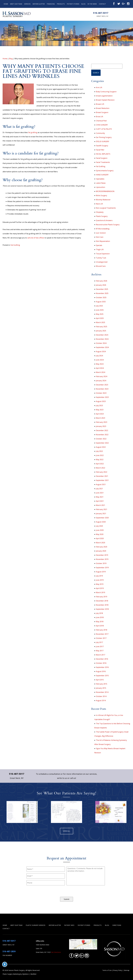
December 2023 (102, 385)
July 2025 (99, 306)
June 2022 (100, 455)
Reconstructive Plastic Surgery (108, 225)
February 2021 (102, 509)
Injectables (100, 179)
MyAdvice (25, 974)
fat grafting (33, 132)
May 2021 (100, 497)
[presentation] (42, 891)
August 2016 (101, 671)
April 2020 (100, 538)
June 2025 (100, 310)
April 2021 (100, 501)
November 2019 (102, 559)
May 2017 (100, 651)
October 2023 (101, 393)
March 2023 (100, 418)
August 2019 (101, 572)
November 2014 (102, 692)
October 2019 (101, 563)
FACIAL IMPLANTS (103, 154)
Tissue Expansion (103, 254)
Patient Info (69, 925)
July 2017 (99, 642)
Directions (117, 925)
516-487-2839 (9, 951)
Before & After (39, 4)
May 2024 (100, 364)
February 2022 (102, 472)
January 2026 (101, 285)
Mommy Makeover (103, 200)
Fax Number (7, 955)
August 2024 (101, 351)
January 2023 (101, 426)
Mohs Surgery (101, 195)
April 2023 (100, 414)
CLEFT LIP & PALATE (104, 129)
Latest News (101, 183)
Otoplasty (100, 212)
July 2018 (99, 613)
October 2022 (101, 439)
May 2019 (100, 584)
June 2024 (100, 360)
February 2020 (102, 547)
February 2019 (102, 597)
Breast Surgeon (102, 112)
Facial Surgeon (102, 158)
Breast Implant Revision (105, 100)
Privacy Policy (118, 970)
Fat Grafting (15, 245)
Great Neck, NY (102, 16)
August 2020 (101, 522)
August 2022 (101, 447)
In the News (92, 4)
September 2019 (102, 568)
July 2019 (99, 576)
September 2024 (102, 347)
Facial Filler (100, 150)
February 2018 (102, 630)
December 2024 (102, 335)
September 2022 (102, 443)
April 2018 (100, 626)
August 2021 (101, 484)
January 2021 (101, 514)
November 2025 (102, 293)
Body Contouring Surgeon (106, 92)
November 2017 (102, 634)
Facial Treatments (103, 162)
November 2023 (102, 389)
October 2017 (101, 638)
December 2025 (102, 289)
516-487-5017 (101, 13)
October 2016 (101, 663)
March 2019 (100, 592)
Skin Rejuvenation (103, 241)
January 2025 (101, 331)
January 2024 (101, 381)
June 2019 (100, 580)
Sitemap (127, 970)
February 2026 (102, 281)
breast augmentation (104, 96)
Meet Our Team (16, 4)
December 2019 (102, 555)
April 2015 (100, 680)
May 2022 (100, 460)
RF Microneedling (103, 229)
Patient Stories (73, 4)
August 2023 (101, 401)
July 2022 (99, 451)
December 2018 (102, 601)
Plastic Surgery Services (36, 925)
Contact (102, 4)
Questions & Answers (104, 220)
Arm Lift (99, 87)
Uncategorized (102, 262)
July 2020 (99, 526)
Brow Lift (99, 117)
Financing (51, 4)
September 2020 (102, 518)
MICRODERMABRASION (105, 191)
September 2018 (102, 609)
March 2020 (100, 543)
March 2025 (100, 322)
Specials (99, 245)
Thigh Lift (100, 249)
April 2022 (100, 464)
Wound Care (101, 266)
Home (6, 4)
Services (27, 4)
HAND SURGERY (102, 175)
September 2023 (102, 397)
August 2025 (101, 302)
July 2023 (99, 406)
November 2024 (102, 339)
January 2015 (101, 688)
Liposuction (100, 187)
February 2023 (102, 422)
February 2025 (102, 327)
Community (100, 133)
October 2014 (101, 696)
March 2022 (100, 468)
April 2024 (100, 368)
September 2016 (102, 667)
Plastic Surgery (102, 216)
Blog (83, 4)
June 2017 (100, 646)
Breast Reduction (103, 108)
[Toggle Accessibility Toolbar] (5, 964)
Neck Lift (99, 204)
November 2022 (102, 435)
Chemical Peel (101, 121)
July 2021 (99, 489)
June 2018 (100, 617)
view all (67, 831)
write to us (62, 778)
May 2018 (100, 622)
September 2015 (102, 676)
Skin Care (100, 237)
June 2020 (100, 530)
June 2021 (100, 493)
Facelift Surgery (102, 146)
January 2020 (101, 551)
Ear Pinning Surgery (104, 137)
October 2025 (101, 297)
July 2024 (99, 356)
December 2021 (102, 476)
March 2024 (100, 372)
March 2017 (100, 655)
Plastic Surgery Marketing (11, 974)
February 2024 (102, 376)
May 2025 (100, 314)
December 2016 (102, 659)
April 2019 (100, 588)
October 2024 (101, 343)
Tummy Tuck (101, 258)
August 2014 (101, 700)
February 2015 (102, 684)
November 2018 (102, 605)
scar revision (101, 233)
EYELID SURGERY (103, 141)
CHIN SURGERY (102, 125)
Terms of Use (107, 970)
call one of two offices (36, 238)
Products (61, 4)
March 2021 (100, 505)
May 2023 (100, 410)
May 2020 (100, 534)
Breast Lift (100, 104)
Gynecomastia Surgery (105, 171)
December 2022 (102, 430)
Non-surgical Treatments (106, 208)
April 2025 (100, 318)
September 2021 (102, 480)
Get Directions (56, 952)
